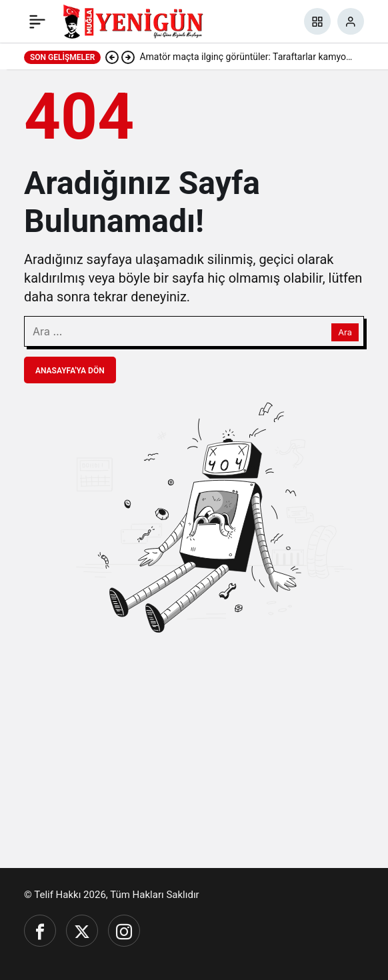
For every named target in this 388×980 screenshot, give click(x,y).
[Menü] (37, 21)
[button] (317, 21)
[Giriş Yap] (351, 21)
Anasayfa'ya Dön (70, 371)
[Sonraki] (128, 57)
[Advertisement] (194, 752)
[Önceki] (112, 57)
